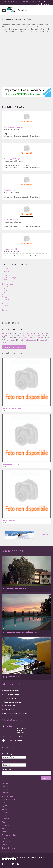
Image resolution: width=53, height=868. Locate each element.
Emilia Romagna (8, 284)
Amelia (21, 340)
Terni (18, 338)
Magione (43, 340)
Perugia (5, 333)
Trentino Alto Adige (9, 277)
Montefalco (41, 336)
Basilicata (6, 303)
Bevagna (40, 338)
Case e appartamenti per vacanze (16, 713)
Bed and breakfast (11, 710)
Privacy (18, 726)
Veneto (5, 280)
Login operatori (35, 4)
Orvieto (38, 333)
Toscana (5, 286)
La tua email (8, 770)
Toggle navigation (4, 10)
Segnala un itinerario (11, 691)
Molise (4, 297)
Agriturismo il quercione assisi (15, 588)
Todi (12, 338)
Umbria (5, 288)
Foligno (21, 333)
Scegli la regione (9, 754)
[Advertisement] (25, 60)
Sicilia (4, 308)
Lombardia (6, 275)
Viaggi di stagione (10, 698)
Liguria (4, 273)
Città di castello (11, 336)
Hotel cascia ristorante (13, 127)
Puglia (4, 301)
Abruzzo (5, 295)
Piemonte (6, 271)
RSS (18, 864)
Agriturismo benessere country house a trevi (21, 632)
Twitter (13, 864)
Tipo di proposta (9, 762)
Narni (4, 342)
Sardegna (5, 310)
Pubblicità (18, 740)
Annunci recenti (10, 706)
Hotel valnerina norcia (12, 676)
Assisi (13, 333)
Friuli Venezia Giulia (9, 282)
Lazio (4, 293)
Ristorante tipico (11, 220)
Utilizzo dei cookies (22, 728)
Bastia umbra (29, 338)
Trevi (48, 338)
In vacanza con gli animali (13, 702)
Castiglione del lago (26, 336)
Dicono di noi (20, 733)
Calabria (5, 306)
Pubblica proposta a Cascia (13, 347)
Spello (4, 338)
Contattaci (46, 4)
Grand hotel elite (11, 249)
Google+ (7, 864)
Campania (6, 299)
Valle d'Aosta (7, 269)
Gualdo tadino (10, 340)
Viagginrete (24, 10)
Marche (5, 290)
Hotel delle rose (11, 190)
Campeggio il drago (12, 159)
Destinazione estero (9, 848)
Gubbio (30, 333)
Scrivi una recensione (12, 694)
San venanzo (32, 340)
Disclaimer (19, 730)
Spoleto (47, 333)
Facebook (3, 864)
